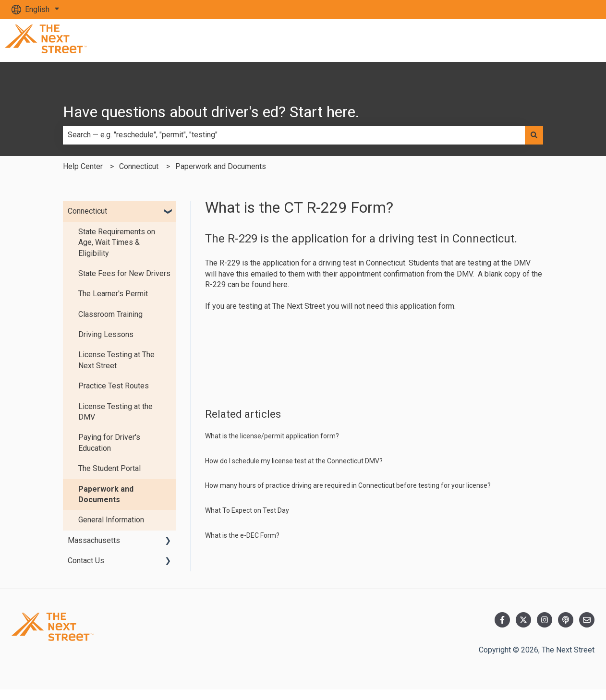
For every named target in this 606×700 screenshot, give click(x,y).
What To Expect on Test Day (247, 510)
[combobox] (294, 135)
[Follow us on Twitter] (523, 620)
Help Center (83, 166)
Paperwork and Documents (221, 166)
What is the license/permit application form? (272, 436)
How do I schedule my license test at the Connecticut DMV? (294, 461)
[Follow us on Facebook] (502, 620)
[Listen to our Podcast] (566, 620)
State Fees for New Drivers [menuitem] (124, 273)
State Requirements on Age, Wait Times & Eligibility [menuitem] (117, 242)
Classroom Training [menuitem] (110, 314)
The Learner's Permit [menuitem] (113, 294)
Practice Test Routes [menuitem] (114, 386)
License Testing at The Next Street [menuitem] (116, 360)
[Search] (534, 135)
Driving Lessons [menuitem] (106, 334)
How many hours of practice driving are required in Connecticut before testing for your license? (348, 485)
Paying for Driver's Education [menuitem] (109, 442)
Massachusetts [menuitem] (94, 540)
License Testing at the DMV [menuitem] (115, 412)
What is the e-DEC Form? (242, 535)
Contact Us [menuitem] (86, 561)
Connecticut (139, 166)
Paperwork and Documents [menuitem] (106, 494)
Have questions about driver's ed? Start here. (211, 112)
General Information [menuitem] (111, 520)
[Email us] (587, 620)
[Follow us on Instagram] (545, 620)
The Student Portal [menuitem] (109, 468)
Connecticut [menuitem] (87, 211)
